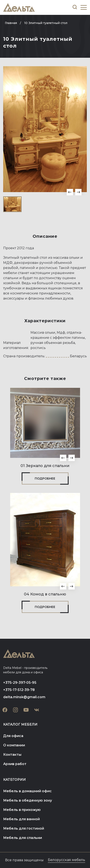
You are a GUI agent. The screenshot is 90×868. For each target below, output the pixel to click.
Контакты (12, 755)
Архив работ (15, 764)
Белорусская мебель (66, 860)
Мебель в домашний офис (27, 791)
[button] (70, 192)
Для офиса (13, 736)
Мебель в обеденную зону (28, 800)
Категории (15, 780)
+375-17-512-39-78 (19, 690)
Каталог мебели (20, 724)
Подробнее (45, 478)
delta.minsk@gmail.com (24, 697)
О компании (14, 745)
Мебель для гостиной (24, 828)
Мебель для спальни (23, 838)
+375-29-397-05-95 (20, 683)
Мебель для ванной (21, 819)
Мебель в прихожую (22, 810)
